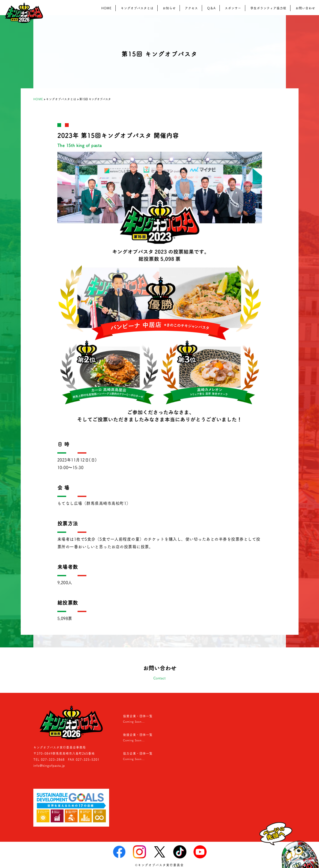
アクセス (191, 8)
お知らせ (169, 8)
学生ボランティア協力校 (268, 8)
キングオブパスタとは (137, 8)
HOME (106, 8)
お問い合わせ (305, 8)
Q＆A (211, 8)
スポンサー (233, 8)
